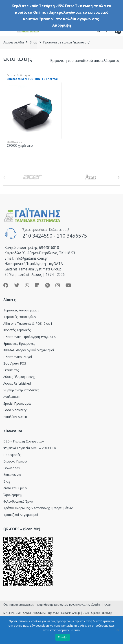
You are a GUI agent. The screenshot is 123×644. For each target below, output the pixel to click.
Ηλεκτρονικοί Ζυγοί (18, 357)
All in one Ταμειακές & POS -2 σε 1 (28, 323)
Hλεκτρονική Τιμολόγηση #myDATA (30, 337)
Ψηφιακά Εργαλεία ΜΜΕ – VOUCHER (30, 448)
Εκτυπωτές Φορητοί (19, 75)
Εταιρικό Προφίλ (15, 461)
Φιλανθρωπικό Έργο (18, 501)
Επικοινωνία (12, 475)
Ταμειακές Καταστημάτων (21, 310)
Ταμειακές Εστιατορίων (20, 317)
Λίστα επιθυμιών (15, 488)
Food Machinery (15, 410)
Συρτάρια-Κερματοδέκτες (21, 390)
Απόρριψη (62, 25)
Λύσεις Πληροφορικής (19, 377)
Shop (33, 42)
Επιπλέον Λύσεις (15, 417)
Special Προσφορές (17, 403)
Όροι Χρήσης (13, 495)
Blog (7, 481)
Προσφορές (12, 455)
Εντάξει (63, 637)
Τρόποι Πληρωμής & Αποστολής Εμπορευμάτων (38, 508)
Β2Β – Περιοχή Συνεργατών (24, 441)
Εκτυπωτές (11, 370)
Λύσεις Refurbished (17, 383)
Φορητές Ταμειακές (17, 330)
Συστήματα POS (15, 363)
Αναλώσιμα (11, 397)
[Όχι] (117, 630)
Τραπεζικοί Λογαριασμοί (21, 515)
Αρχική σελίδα (14, 42)
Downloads (12, 468)
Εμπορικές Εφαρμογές (19, 344)
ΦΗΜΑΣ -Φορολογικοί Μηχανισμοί (29, 350)
